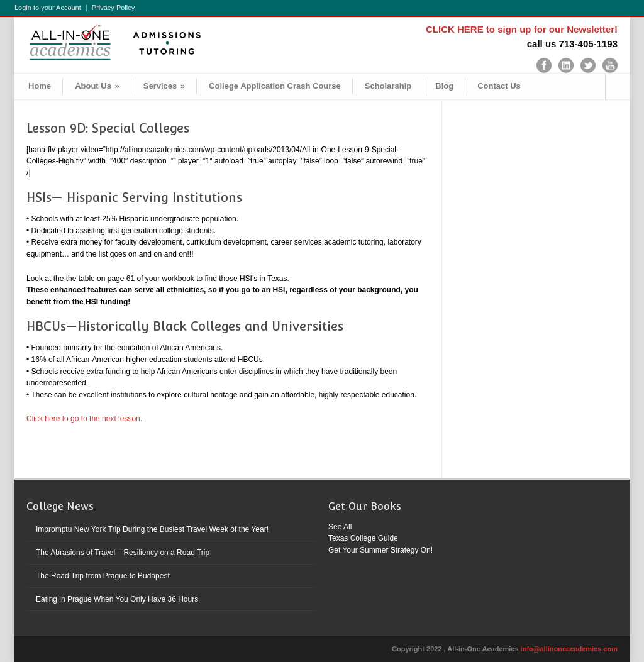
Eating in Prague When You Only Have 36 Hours (117, 599)
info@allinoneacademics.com (569, 649)
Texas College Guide (363, 538)
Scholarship (388, 86)
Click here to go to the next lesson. (84, 419)
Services (164, 86)
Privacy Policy (113, 8)
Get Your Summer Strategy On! (380, 550)
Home (40, 86)
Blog (444, 86)
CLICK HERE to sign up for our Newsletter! (522, 29)
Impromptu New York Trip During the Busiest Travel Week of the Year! (152, 529)
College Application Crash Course (275, 86)
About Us (97, 86)
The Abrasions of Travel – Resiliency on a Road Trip (123, 553)
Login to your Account (48, 8)
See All (340, 527)
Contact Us (499, 86)
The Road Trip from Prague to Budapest (103, 576)
